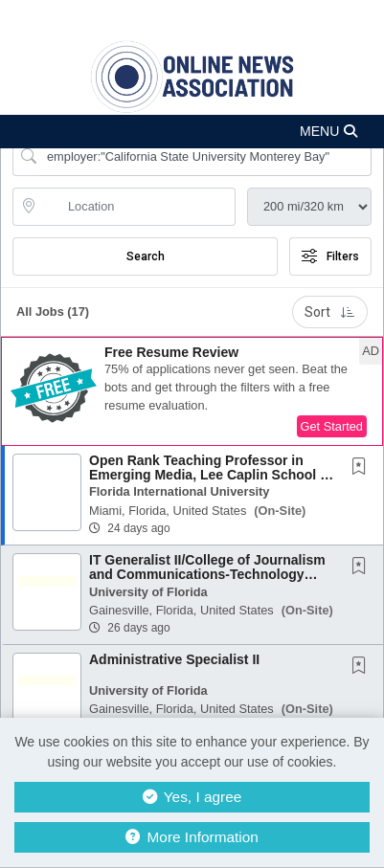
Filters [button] (330, 256)
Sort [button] (330, 312)
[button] (192, 132)
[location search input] (137, 207)
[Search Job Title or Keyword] (205, 157)
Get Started (332, 426)
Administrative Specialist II (174, 659)
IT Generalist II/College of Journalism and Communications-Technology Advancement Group (207, 575)
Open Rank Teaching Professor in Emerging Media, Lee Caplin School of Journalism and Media (211, 475)
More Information (192, 837)
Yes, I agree (192, 797)
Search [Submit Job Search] (146, 256)
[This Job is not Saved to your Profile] (363, 468)
